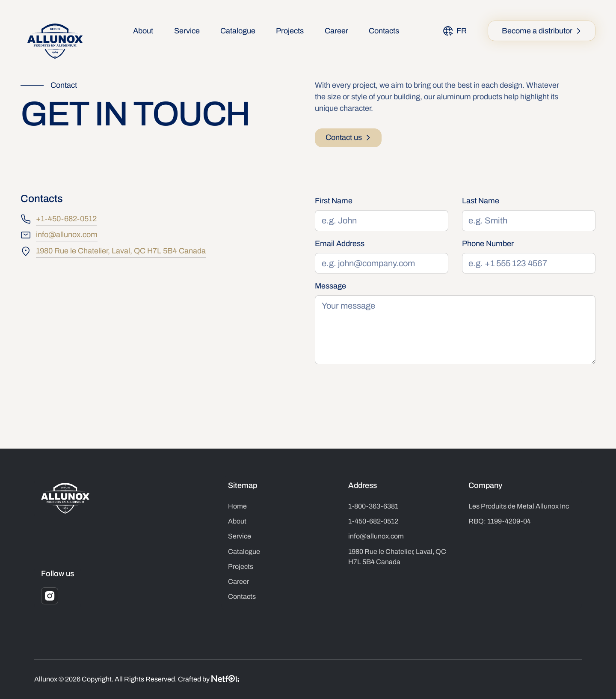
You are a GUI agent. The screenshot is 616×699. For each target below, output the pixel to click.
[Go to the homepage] (65, 498)
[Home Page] (55, 41)
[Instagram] (50, 596)
